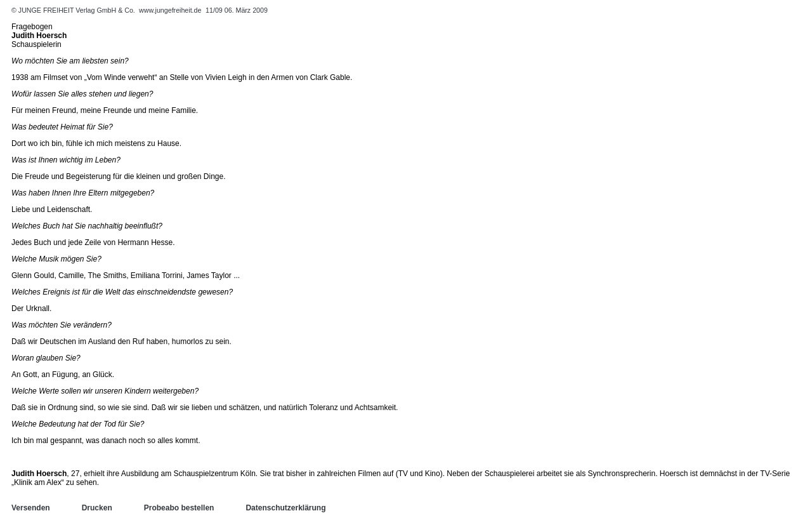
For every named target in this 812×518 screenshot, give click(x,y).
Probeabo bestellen (179, 508)
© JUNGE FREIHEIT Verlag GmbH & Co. (74, 10)
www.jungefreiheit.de (170, 10)
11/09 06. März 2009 (237, 10)
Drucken (97, 508)
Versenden (31, 508)
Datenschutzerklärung (285, 508)
